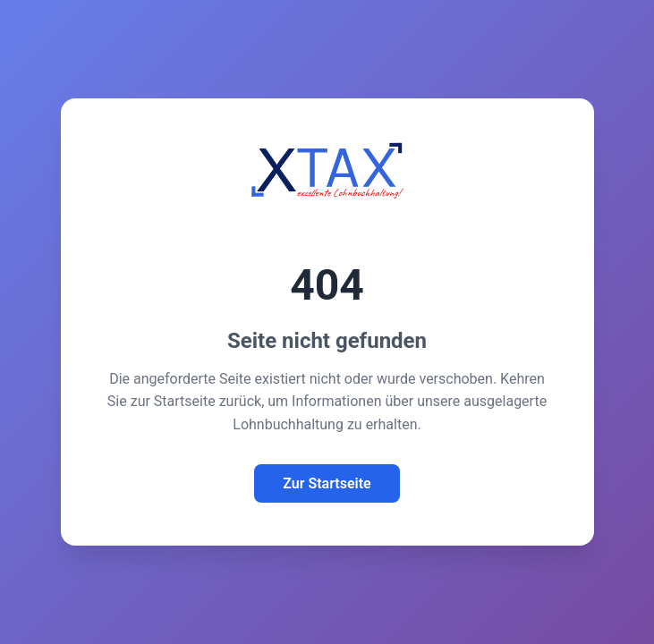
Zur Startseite (327, 483)
